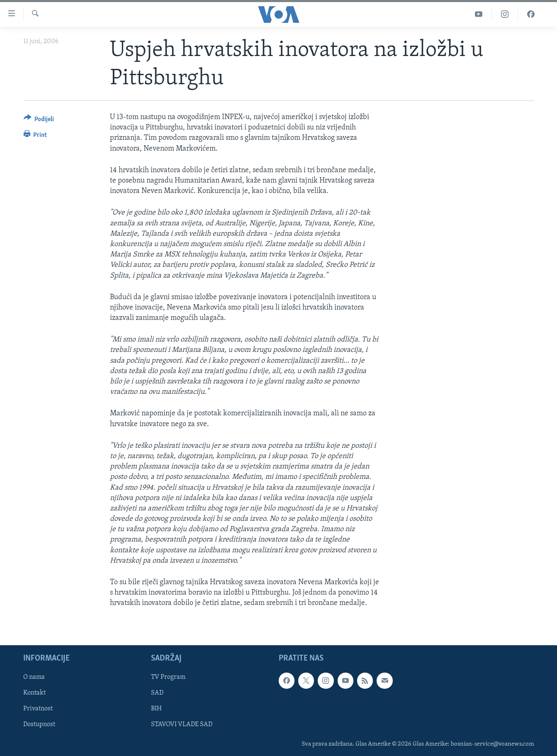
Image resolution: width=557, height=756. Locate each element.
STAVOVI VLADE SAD (182, 724)
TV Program (168, 677)
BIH (156, 709)
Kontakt (34, 693)
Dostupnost (39, 724)
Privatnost (38, 709)
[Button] (39, 121)
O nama (34, 677)
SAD (157, 693)
